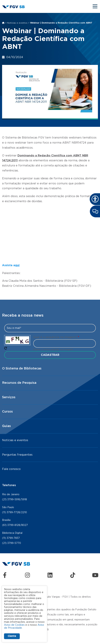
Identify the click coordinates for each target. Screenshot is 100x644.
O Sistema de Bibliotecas (22, 369)
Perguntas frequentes (17, 455)
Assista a (9, 265)
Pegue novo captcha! (6, 348)
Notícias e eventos (17, 23)
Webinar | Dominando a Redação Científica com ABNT (61, 23)
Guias (6, 426)
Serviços (9, 397)
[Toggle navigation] (95, 6)
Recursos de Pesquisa (19, 383)
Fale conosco (11, 469)
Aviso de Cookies (14, 625)
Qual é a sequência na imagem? (55, 337)
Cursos (7, 412)
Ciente (12, 636)
